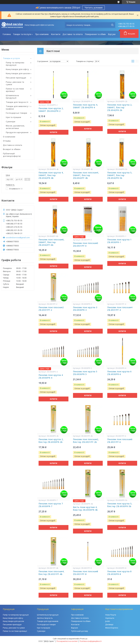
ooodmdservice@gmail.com (18, 238)
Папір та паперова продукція (15, 64)
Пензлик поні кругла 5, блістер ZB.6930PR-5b (120, 505)
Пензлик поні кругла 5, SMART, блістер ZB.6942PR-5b (120, 175)
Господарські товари (16, 113)
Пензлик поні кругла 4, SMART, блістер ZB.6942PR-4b (51, 175)
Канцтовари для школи (18, 73)
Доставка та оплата (73, 34)
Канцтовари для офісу (17, 69)
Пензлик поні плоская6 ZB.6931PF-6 (120, 441)
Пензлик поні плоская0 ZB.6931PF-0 (86, 245)
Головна (7, 34)
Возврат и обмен (12, 149)
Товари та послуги (22, 34)
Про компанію (42, 34)
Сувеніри (11, 122)
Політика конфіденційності (91, 641)
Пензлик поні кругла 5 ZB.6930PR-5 (85, 373)
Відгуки (112, 34)
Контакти (56, 34)
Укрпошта (110, 618)
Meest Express (112, 628)
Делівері (109, 624)
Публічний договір (80, 631)
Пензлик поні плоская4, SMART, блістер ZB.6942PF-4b (86, 175)
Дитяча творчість (45, 618)
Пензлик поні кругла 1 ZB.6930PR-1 (119, 241)
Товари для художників (48, 621)
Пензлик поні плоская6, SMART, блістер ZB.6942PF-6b (51, 242)
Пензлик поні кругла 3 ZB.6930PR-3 (85, 309)
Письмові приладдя (16, 78)
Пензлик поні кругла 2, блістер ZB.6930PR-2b (51, 441)
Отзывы (7, 141)
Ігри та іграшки (13, 117)
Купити (53, 132)
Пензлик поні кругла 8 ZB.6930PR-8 (119, 573)
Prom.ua (84, 639)
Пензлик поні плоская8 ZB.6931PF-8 (86, 573)
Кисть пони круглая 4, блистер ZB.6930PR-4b (85, 509)
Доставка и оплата (13, 145)
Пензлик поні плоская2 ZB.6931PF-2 (51, 309)
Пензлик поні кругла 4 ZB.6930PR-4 (51, 376)
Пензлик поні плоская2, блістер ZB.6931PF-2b (86, 441)
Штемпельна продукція (12, 97)
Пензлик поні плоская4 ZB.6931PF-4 (120, 309)
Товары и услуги (11, 58)
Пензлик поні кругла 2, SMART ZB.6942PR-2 (51, 110)
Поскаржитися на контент (67, 641)
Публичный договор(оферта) (12, 155)
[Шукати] (112, 25)
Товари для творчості (17, 102)
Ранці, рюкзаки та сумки (15, 83)
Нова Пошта (111, 615)
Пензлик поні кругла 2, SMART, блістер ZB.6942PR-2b (120, 108)
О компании (9, 137)
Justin (108, 621)
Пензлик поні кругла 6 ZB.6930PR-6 (119, 373)
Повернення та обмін (95, 34)
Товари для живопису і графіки (18, 108)
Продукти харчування (17, 132)
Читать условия (93, 8)
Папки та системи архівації (15, 90)
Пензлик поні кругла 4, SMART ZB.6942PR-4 (85, 106)
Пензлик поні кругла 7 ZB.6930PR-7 (51, 505)
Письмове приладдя (12, 624)
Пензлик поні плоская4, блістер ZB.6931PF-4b (51, 573)
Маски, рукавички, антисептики (15, 127)
